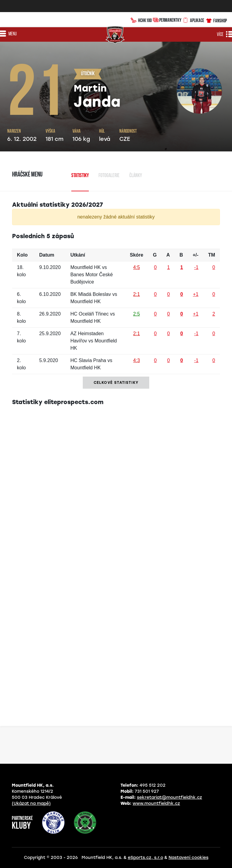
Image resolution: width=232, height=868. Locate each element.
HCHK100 (141, 20)
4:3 (137, 360)
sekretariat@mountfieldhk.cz (169, 797)
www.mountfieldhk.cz (156, 803)
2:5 (137, 314)
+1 (196, 294)
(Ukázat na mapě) (31, 803)
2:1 (137, 294)
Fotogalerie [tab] (109, 176)
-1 (196, 267)
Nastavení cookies (188, 858)
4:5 (137, 267)
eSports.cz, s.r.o (145, 858)
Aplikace (193, 20)
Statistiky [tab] (80, 176)
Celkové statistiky (116, 383)
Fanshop (216, 20)
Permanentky (167, 20)
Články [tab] (136, 176)
